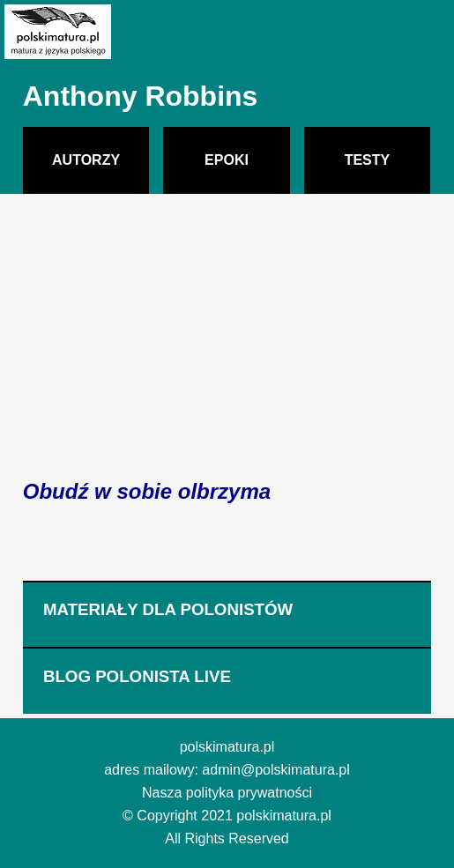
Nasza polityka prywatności (227, 793)
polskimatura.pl (227, 747)
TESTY (368, 160)
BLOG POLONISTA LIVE (137, 676)
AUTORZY (86, 160)
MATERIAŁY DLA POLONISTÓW (168, 609)
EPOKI (227, 160)
